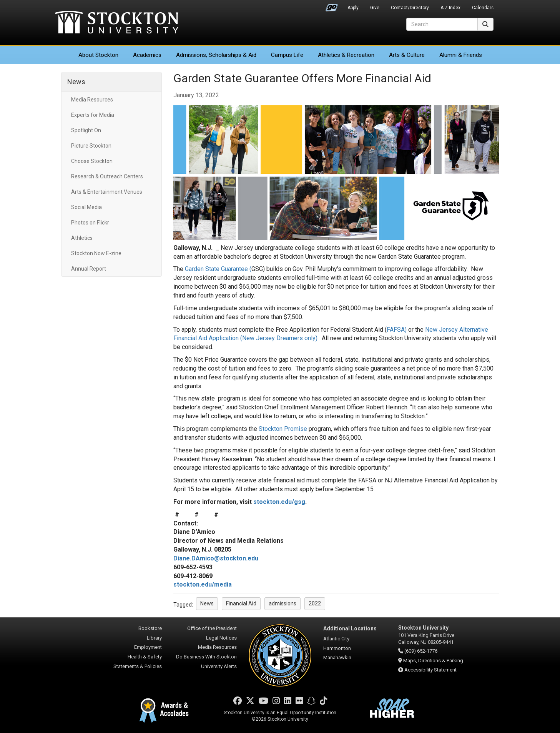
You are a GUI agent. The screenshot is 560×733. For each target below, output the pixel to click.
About (98, 55)
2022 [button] (315, 603)
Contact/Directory (410, 8)
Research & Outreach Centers (107, 176)
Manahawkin (337, 657)
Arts (407, 55)
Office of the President (212, 628)
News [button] (207, 603)
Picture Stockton (91, 146)
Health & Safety (145, 657)
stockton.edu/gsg (279, 502)
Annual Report (89, 269)
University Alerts (219, 666)
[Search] (442, 24)
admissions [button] (282, 603)
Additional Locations (350, 628)
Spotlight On (86, 130)
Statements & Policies (138, 666)
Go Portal (332, 6)
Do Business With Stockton (206, 657)
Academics (147, 55)
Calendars (483, 8)
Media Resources (92, 100)
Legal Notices (221, 638)
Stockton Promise (283, 429)
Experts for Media (93, 115)
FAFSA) (397, 330)
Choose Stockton (92, 161)
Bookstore (150, 628)
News (76, 82)
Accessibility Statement (430, 670)
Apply (353, 8)
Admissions (216, 55)
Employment (148, 647)
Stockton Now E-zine (96, 253)
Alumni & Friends (461, 55)
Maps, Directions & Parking (433, 661)
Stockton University (117, 23)
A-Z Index (450, 8)
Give (375, 8)
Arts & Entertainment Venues (107, 192)
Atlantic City (336, 639)
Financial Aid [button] (241, 603)
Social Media (86, 207)
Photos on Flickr (90, 223)
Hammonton (337, 648)
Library (154, 638)
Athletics (346, 55)
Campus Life (287, 55)
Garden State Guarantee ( (218, 269)
